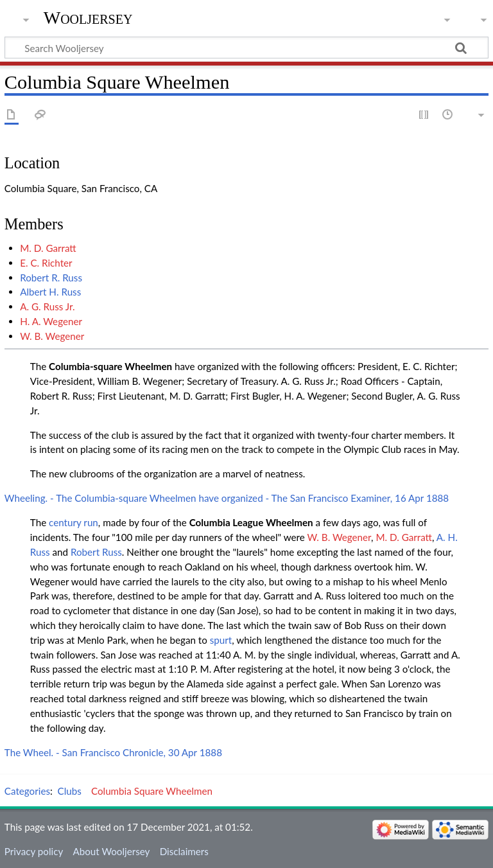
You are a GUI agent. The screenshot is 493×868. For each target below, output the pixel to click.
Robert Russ (96, 552)
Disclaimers (184, 851)
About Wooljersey (111, 851)
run (91, 522)
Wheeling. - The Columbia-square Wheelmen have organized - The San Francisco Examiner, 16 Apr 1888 (227, 498)
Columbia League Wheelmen (251, 522)
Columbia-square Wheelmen (110, 366)
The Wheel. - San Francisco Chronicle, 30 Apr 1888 (113, 752)
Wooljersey (88, 18)
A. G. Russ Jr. (47, 306)
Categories (27, 791)
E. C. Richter (46, 263)
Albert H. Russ (50, 292)
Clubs (70, 791)
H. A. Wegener (51, 321)
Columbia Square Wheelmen (152, 791)
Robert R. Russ (51, 278)
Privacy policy (34, 851)
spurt (221, 640)
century (65, 522)
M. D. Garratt (48, 248)
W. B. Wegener (52, 336)
